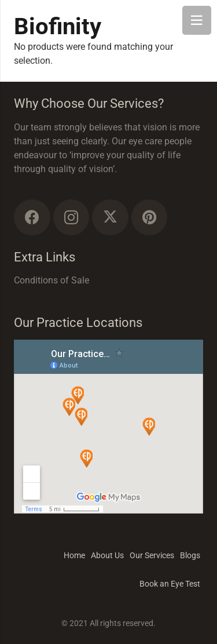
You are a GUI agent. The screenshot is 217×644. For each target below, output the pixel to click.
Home (74, 555)
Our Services (152, 555)
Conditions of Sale (52, 280)
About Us (107, 555)
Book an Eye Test (170, 584)
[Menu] (197, 20)
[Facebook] (32, 218)
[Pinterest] (150, 218)
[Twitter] (110, 218)
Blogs (190, 555)
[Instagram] (71, 218)
